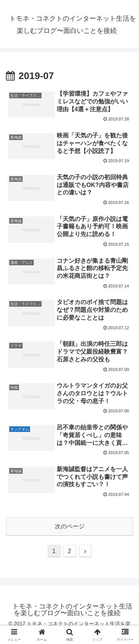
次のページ (70, 526)
